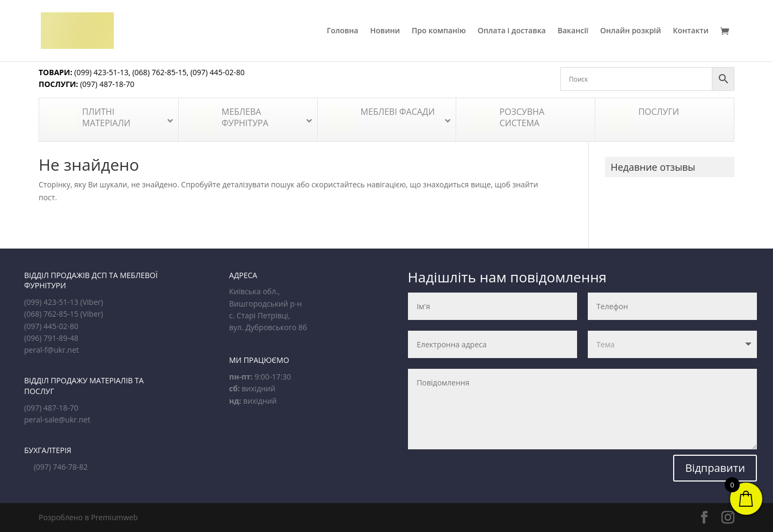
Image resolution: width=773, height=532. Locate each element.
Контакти (691, 31)
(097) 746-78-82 (61, 467)
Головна (343, 31)
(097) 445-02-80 (218, 72)
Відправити (715, 468)
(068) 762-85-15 (159, 72)
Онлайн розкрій (631, 31)
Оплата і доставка (512, 31)
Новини (385, 31)
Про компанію (439, 31)
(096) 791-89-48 (51, 338)
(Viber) (92, 302)
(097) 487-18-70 (107, 84)
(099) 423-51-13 (101, 72)
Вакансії (573, 31)
